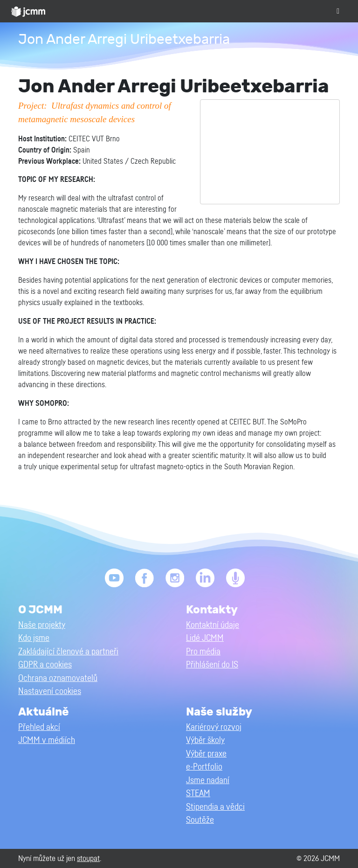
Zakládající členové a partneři (68, 652)
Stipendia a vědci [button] (215, 807)
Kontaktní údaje (213, 625)
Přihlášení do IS (212, 665)
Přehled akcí (39, 727)
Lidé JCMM (205, 638)
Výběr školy (205, 740)
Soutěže (200, 820)
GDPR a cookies (45, 665)
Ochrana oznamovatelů (58, 678)
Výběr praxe (206, 754)
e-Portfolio (204, 767)
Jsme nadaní (208, 781)
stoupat (88, 858)
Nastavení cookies (50, 691)
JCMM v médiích (47, 740)
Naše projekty (42, 625)
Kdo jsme (34, 638)
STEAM (198, 794)
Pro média (203, 652)
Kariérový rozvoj (214, 727)
